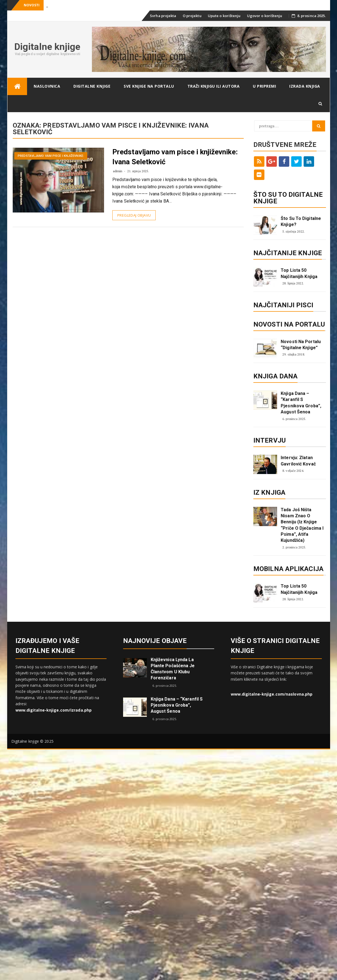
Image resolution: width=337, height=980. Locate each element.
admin (118, 171)
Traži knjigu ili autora (214, 86)
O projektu (192, 16)
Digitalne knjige (47, 47)
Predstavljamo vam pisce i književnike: (51, 156)
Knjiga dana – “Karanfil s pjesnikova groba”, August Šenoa (301, 403)
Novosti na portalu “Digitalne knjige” (301, 345)
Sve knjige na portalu (149, 86)
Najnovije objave (155, 641)
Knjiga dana (275, 376)
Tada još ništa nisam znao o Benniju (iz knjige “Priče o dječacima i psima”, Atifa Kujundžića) (302, 525)
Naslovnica (47, 86)
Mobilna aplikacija (288, 569)
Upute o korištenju (224, 16)
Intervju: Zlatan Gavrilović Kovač (298, 461)
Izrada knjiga (305, 86)
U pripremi (264, 86)
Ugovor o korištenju (265, 16)
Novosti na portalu (289, 324)
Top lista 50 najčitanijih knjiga (299, 273)
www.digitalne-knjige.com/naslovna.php (272, 694)
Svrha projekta (163, 16)
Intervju (270, 440)
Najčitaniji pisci (283, 305)
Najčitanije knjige (288, 253)
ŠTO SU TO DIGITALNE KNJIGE (288, 198)
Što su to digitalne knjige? (301, 221)
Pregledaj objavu (134, 215)
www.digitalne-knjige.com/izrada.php (54, 710)
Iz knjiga (269, 492)
